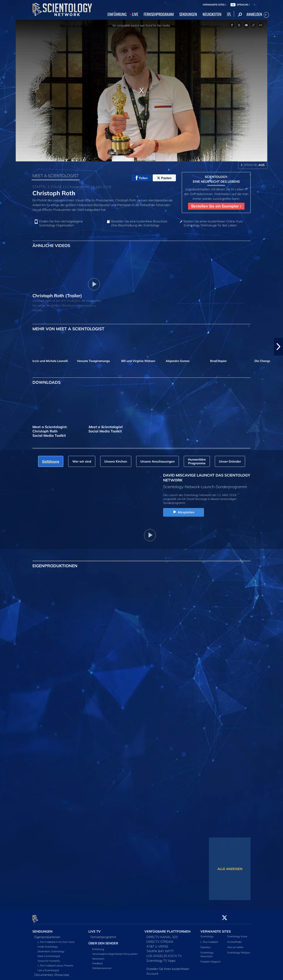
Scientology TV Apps (161, 958)
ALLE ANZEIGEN (230, 869)
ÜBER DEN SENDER (103, 941)
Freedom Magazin (211, 959)
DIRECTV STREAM (160, 939)
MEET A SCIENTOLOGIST (56, 176)
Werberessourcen (102, 966)
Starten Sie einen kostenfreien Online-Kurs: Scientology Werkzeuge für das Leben (213, 223)
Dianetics (206, 945)
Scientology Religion (239, 950)
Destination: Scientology (51, 949)
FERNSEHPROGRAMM (159, 14)
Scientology (207, 934)
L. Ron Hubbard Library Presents (55, 963)
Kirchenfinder (234, 939)
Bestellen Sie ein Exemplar (216, 206)
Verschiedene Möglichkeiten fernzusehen (115, 952)
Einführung (98, 947)
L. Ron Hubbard (209, 939)
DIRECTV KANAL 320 (162, 935)
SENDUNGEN (188, 14)
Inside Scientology (48, 944)
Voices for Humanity (49, 959)
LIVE (135, 14)
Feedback (97, 961)
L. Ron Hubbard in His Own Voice (56, 940)
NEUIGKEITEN (212, 14)
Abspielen (183, 512)
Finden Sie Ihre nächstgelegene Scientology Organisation (61, 223)
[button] (278, 347)
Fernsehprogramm (103, 935)
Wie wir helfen (235, 945)
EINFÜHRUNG (117, 14)
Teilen (142, 178)
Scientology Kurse (237, 934)
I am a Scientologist (48, 968)
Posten (164, 178)
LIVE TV (95, 929)
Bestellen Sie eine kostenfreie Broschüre (139, 223)
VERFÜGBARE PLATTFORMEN (167, 929)
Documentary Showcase (52, 973)
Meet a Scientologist (49, 954)
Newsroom (98, 956)
